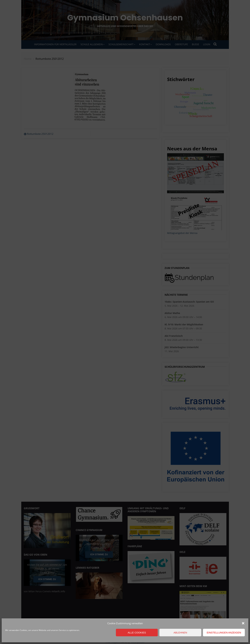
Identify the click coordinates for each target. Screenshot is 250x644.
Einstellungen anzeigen (224, 633)
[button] (243, 623)
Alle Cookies (137, 633)
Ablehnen (180, 633)
